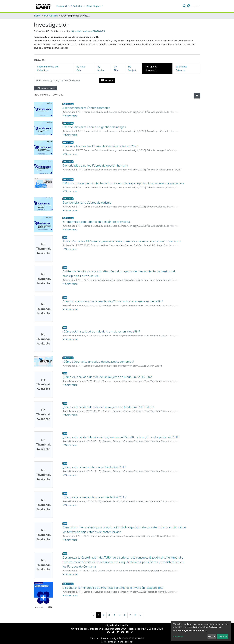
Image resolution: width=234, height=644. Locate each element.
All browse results (45, 88)
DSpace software (99, 638)
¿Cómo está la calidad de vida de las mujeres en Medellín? (101, 332)
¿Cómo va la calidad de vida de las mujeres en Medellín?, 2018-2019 (108, 407)
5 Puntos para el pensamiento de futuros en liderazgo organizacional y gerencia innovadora (123, 183)
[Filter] (67, 80)
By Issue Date (81, 69)
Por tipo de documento (151, 69)
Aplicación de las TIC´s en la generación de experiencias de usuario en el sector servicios (122, 241)
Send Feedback (126, 642)
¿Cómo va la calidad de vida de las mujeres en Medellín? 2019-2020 (108, 377)
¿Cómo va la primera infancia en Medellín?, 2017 (94, 467)
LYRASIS (140, 638)
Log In (195, 6)
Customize (178, 636)
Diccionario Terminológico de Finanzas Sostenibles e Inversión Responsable (113, 588)
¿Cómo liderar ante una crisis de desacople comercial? (98, 362)
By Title (116, 69)
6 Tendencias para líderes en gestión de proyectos (96, 222)
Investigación (51, 16)
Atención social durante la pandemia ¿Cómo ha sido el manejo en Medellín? (113, 301)
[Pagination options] (197, 96)
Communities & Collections (71, 6)
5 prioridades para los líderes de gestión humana (95, 166)
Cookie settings (108, 642)
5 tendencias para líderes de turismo (87, 203)
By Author (101, 69)
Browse (107, 80)
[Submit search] (184, 6)
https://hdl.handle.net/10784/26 (88, 31)
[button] (189, 6)
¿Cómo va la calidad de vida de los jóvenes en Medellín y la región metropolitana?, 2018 (121, 437)
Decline (212, 636)
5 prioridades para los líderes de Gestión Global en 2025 (100, 146)
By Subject (132, 69)
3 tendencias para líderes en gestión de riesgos (94, 127)
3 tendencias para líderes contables (86, 108)
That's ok (223, 636)
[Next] (140, 615)
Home (37, 16)
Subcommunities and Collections (48, 69)
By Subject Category (181, 69)
